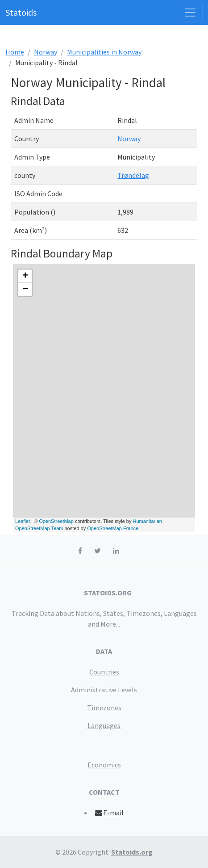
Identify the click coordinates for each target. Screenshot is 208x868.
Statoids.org (132, 852)
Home (15, 52)
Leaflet (23, 521)
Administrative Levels (104, 690)
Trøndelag (133, 175)
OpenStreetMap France (113, 528)
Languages (104, 725)
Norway (46, 52)
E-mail (109, 813)
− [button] (25, 290)
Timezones (104, 708)
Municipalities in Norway (104, 52)
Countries (104, 672)
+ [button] (25, 276)
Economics (104, 765)
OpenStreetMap (56, 521)
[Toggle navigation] (190, 13)
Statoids (21, 12)
